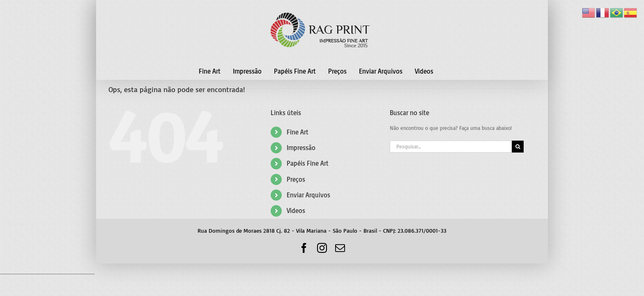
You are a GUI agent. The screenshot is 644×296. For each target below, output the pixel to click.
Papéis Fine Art (308, 163)
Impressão (301, 148)
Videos (296, 210)
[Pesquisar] (518, 147)
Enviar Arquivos (308, 195)
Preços (296, 179)
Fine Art (298, 132)
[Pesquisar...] (451, 147)
